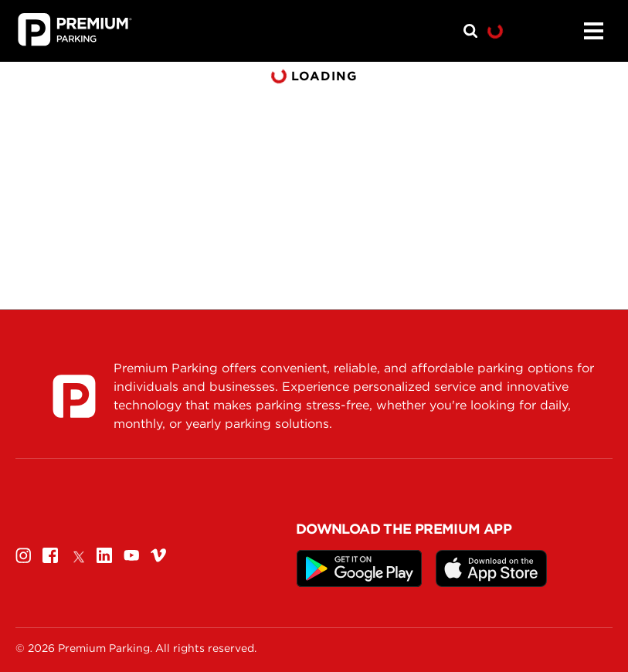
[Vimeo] (158, 555)
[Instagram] (23, 555)
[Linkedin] (104, 555)
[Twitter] (77, 555)
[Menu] (593, 31)
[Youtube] (131, 555)
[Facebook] (50, 555)
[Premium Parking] (74, 396)
